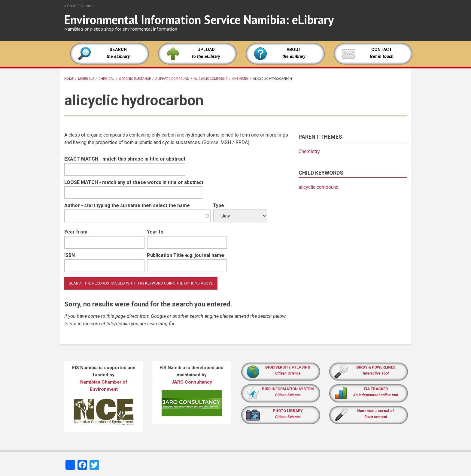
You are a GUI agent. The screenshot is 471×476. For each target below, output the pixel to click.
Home (69, 79)
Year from (76, 232)
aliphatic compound (172, 79)
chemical (106, 79)
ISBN (70, 255)
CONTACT (382, 50)
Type (219, 205)
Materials (86, 79)
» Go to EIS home (79, 6)
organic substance (135, 79)
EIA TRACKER (376, 389)
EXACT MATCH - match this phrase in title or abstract (125, 159)
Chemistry (240, 79)
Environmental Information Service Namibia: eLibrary (199, 20)
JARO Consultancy (192, 382)
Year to (155, 232)
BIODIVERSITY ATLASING (288, 367)
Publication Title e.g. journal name (185, 255)
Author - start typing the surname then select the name (127, 205)
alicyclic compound (211, 79)
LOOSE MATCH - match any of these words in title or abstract (134, 182)
